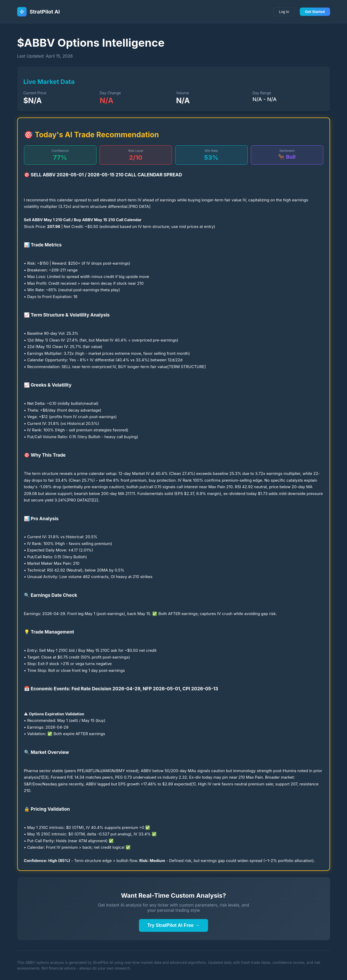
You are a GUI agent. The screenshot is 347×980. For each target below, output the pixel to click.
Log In (284, 12)
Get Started (315, 12)
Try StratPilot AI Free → (173, 925)
